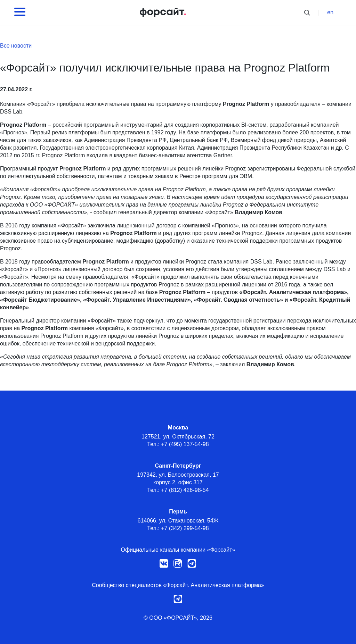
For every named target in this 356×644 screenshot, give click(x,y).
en (330, 12)
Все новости (16, 46)
